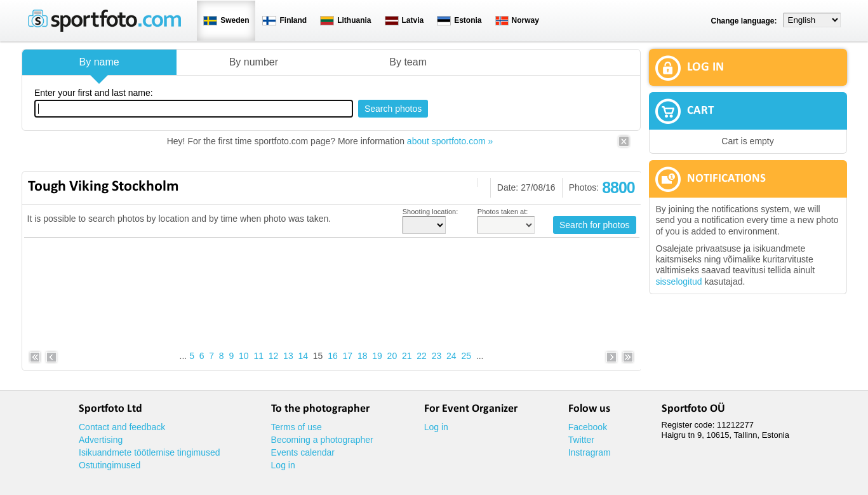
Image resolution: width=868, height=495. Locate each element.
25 (466, 356)
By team (408, 62)
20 (392, 356)
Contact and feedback (122, 427)
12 (274, 356)
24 (451, 356)
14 (303, 356)
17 (348, 356)
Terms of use (297, 427)
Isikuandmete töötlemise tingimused (150, 452)
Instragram (590, 452)
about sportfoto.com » (450, 141)
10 (244, 356)
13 (288, 356)
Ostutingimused (110, 465)
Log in (283, 465)
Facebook (588, 427)
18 (363, 356)
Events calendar (303, 452)
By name (99, 62)
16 (333, 356)
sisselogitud (679, 281)
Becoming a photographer (322, 440)
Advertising (101, 440)
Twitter (581, 440)
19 (377, 356)
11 (258, 356)
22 (422, 356)
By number (254, 62)
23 (437, 356)
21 (407, 356)
